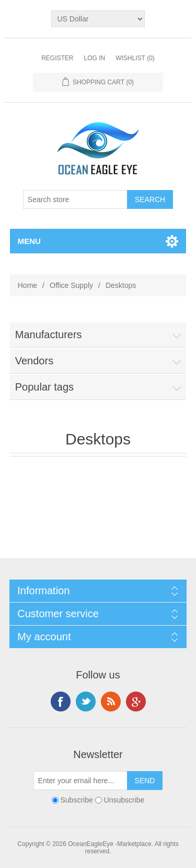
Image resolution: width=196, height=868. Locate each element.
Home (27, 285)
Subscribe (77, 800)
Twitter (86, 702)
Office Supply (71, 285)
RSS (111, 702)
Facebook (61, 702)
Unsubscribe (124, 800)
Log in (94, 58)
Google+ (136, 702)
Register (57, 58)
